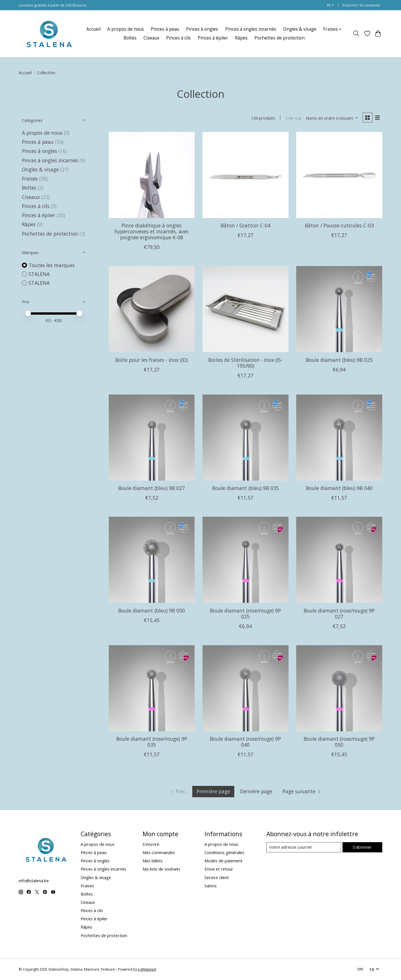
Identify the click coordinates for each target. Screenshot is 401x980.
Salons (211, 886)
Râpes (241, 38)
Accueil (93, 29)
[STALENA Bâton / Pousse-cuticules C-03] (339, 175)
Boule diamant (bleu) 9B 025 (339, 360)
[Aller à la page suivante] (302, 792)
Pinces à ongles (202, 29)
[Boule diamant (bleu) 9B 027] (152, 438)
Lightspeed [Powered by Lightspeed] (147, 969)
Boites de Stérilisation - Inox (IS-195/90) (245, 363)
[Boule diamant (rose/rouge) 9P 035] (152, 688)
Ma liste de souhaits (161, 869)
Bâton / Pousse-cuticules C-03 (339, 225)
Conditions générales (224, 852)
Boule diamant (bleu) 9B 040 (339, 488)
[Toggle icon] (356, 34)
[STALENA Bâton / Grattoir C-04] (246, 175)
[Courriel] (304, 847)
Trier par (293, 118)
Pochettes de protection (280, 38)
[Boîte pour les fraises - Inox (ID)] (152, 309)
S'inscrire (151, 844)
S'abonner (362, 847)
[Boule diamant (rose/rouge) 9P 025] (246, 560)
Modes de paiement (224, 861)
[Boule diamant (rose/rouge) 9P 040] (246, 688)
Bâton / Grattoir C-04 (246, 225)
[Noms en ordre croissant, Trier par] (332, 118)
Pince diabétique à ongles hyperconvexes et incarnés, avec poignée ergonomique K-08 (152, 231)
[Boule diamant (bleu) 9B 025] (339, 309)
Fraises (30, 178)
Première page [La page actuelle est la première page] (213, 791)
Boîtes (130, 38)
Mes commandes (159, 852)
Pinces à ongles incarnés (251, 29)
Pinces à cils (178, 38)
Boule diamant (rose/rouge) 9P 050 (339, 742)
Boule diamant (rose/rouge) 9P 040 (245, 742)
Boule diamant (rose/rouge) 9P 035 (152, 742)
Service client (217, 877)
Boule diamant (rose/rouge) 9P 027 (339, 613)
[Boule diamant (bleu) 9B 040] (339, 438)
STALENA (39, 274)
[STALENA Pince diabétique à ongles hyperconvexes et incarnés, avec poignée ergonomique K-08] (152, 175)
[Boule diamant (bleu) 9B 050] (152, 560)
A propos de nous (126, 29)
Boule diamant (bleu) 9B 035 (246, 488)
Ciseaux (151, 38)
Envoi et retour (219, 869)
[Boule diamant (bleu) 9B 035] (246, 438)
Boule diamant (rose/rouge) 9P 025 (245, 613)
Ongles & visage (300, 29)
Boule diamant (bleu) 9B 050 (152, 611)
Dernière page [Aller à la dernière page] (256, 791)
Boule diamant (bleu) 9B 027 (152, 488)
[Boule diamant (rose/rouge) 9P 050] (339, 688)
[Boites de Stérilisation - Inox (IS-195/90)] (246, 309)
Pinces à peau (165, 29)
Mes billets (153, 861)
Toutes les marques (52, 265)
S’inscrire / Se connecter (361, 5)
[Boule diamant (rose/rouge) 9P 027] (339, 560)
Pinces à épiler (213, 38)
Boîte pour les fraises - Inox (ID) (152, 360)
